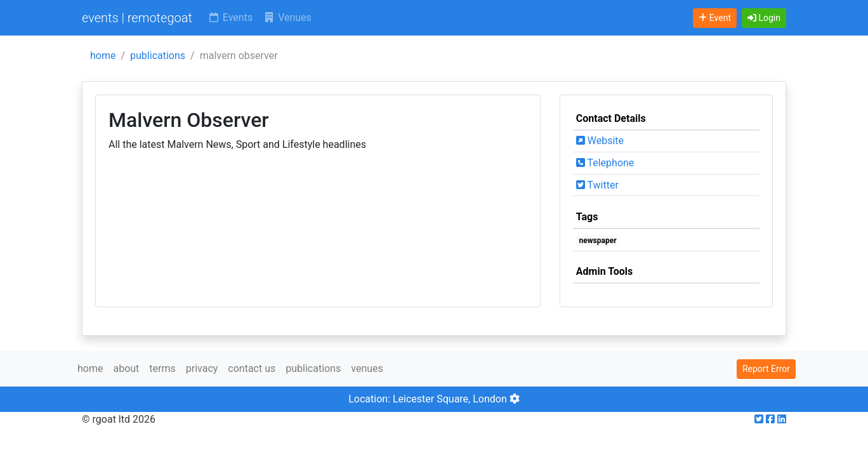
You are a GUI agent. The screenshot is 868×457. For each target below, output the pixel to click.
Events (230, 17)
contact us (252, 368)
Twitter (597, 185)
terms (162, 368)
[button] (764, 18)
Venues (287, 17)
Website (600, 141)
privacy (202, 368)
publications (158, 56)
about (126, 368)
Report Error (766, 369)
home (103, 56)
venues (367, 368)
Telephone (605, 163)
